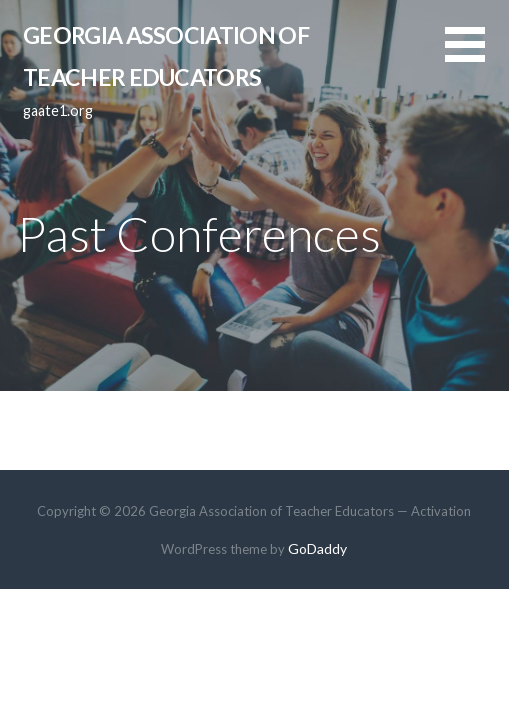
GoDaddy (317, 548)
